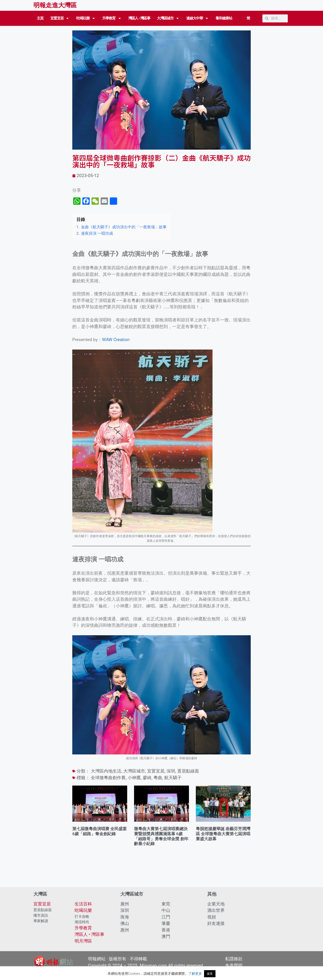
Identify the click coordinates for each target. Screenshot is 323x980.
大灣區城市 (168, 18)
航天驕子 (173, 778)
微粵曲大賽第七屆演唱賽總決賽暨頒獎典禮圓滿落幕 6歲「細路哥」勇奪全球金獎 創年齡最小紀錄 (161, 836)
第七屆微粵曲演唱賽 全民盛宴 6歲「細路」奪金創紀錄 (100, 831)
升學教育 (112, 18)
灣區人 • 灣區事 (139, 18)
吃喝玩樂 (86, 18)
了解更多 (195, 973)
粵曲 (158, 778)
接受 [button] (210, 974)
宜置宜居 (60, 18)
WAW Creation (116, 340)
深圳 (171, 771)
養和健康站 (224, 18)
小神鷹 (134, 778)
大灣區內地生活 (106, 771)
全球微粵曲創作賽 (108, 778)
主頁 (40, 18)
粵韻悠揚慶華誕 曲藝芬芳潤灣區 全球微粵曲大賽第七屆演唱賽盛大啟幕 (223, 834)
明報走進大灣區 (55, 5)
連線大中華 (197, 18)
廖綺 (147, 778)
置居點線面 (188, 771)
